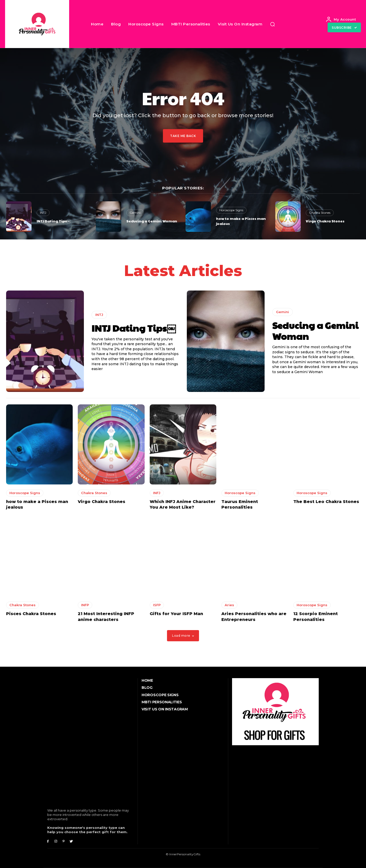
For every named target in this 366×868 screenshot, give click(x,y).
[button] (272, 24)
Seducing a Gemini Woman (152, 221)
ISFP (157, 605)
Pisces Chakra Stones (31, 614)
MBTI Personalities (162, 702)
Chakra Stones (320, 213)
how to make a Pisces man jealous (241, 221)
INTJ (43, 213)
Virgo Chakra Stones (325, 221)
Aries (229, 605)
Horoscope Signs (231, 210)
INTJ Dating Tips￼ (54, 221)
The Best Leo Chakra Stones (326, 502)
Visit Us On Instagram (165, 709)
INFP (85, 605)
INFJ (157, 493)
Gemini (135, 213)
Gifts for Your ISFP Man (176, 614)
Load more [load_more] (183, 636)
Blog (147, 688)
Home (147, 680)
